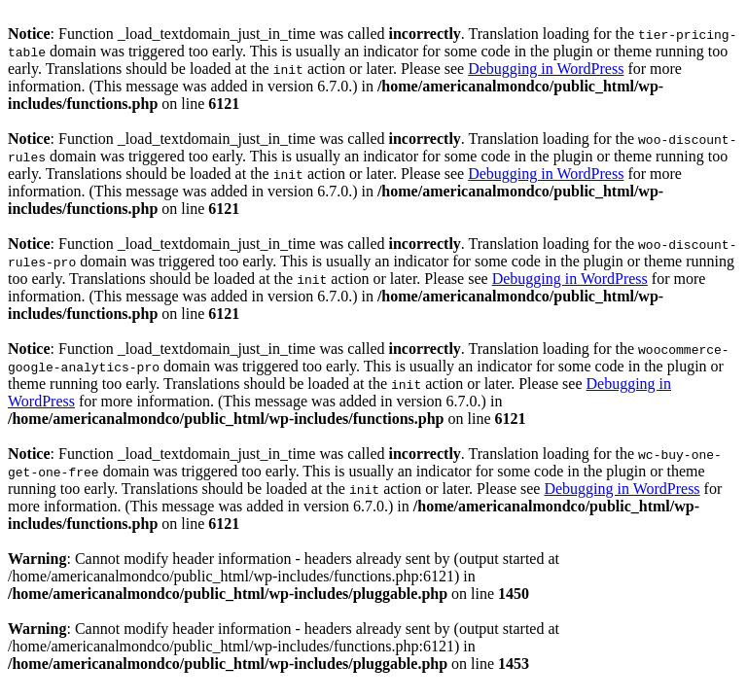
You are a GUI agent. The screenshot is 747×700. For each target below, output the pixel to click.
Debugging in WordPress (546, 69)
